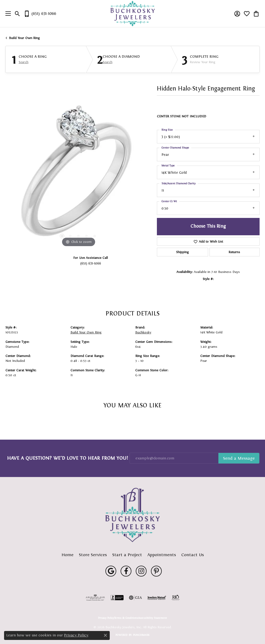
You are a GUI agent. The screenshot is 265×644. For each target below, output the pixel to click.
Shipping (182, 252)
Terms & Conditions (126, 618)
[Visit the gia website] (135, 598)
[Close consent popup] (105, 635)
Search (24, 62)
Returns (234, 252)
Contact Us (193, 555)
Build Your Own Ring (24, 38)
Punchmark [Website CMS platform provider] (141, 635)
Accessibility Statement (153, 618)
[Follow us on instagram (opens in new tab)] (141, 571)
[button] (17, 14)
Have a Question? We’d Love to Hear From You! (67, 458)
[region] (78, 175)
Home (67, 555)
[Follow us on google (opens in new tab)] (111, 571)
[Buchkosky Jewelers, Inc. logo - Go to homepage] (133, 14)
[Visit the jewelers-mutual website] (157, 598)
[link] (40, 14)
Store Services (93, 555)
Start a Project (127, 555)
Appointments (162, 555)
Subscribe (239, 458)
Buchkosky (143, 332)
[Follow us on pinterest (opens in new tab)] (156, 571)
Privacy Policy (106, 618)
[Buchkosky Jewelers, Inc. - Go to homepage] (132, 515)
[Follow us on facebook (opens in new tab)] (126, 571)
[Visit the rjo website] (176, 598)
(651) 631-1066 (91, 263)
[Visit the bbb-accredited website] (117, 598)
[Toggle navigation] (7, 14)
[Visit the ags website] (95, 598)
